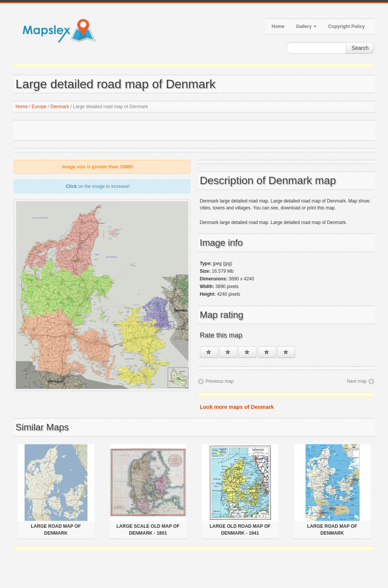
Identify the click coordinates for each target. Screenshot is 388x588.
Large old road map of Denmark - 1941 (240, 530)
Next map (357, 381)
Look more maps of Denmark (237, 407)
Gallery (306, 26)
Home (278, 26)
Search (360, 48)
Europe (39, 107)
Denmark (60, 107)
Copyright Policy (346, 26)
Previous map (220, 381)
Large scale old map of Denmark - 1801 (148, 530)
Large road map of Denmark (56, 530)
